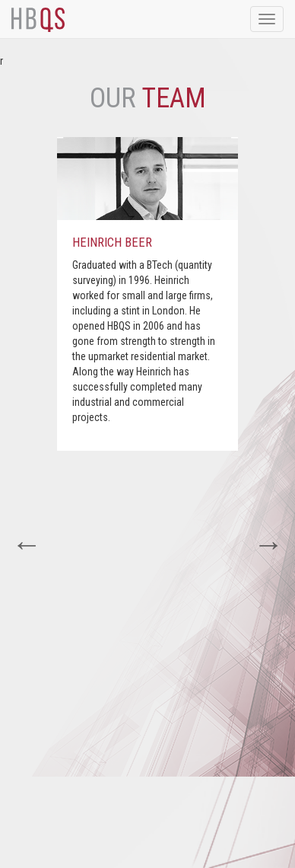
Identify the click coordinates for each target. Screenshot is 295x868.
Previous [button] (27, 544)
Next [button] (268, 544)
